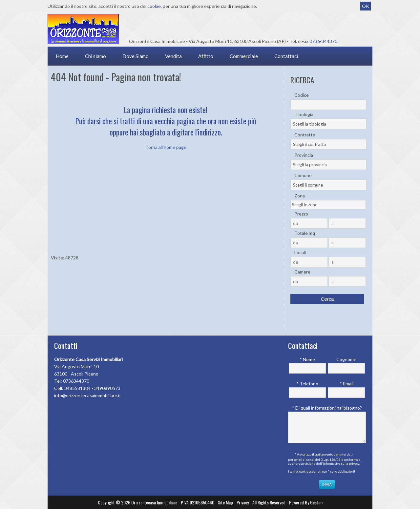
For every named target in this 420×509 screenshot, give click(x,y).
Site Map (225, 502)
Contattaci (286, 56)
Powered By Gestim (306, 502)
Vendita (173, 56)
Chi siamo (95, 56)
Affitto (206, 56)
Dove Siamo (136, 56)
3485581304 (77, 388)
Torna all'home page (166, 147)
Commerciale (244, 56)
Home (62, 56)
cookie (154, 6)
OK (366, 6)
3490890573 (107, 388)
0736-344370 (323, 41)
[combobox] (328, 124)
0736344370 (76, 381)
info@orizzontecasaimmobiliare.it (88, 395)
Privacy (243, 502)
